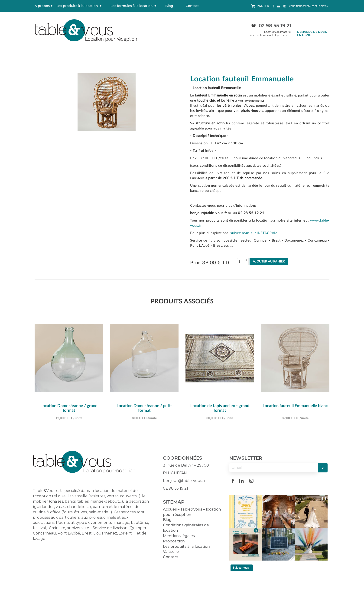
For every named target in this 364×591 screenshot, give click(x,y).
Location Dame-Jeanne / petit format (144, 408)
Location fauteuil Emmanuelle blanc (295, 406)
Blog (169, 6)
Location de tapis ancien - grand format (220, 408)
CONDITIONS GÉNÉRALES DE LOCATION (309, 6)
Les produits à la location (77, 6)
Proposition (174, 541)
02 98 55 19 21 (271, 26)
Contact (192, 6)
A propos (42, 6)
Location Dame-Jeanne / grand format (69, 408)
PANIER (260, 6)
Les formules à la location (132, 6)
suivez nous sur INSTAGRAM (254, 233)
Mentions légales (179, 536)
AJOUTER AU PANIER (269, 262)
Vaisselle (171, 552)
